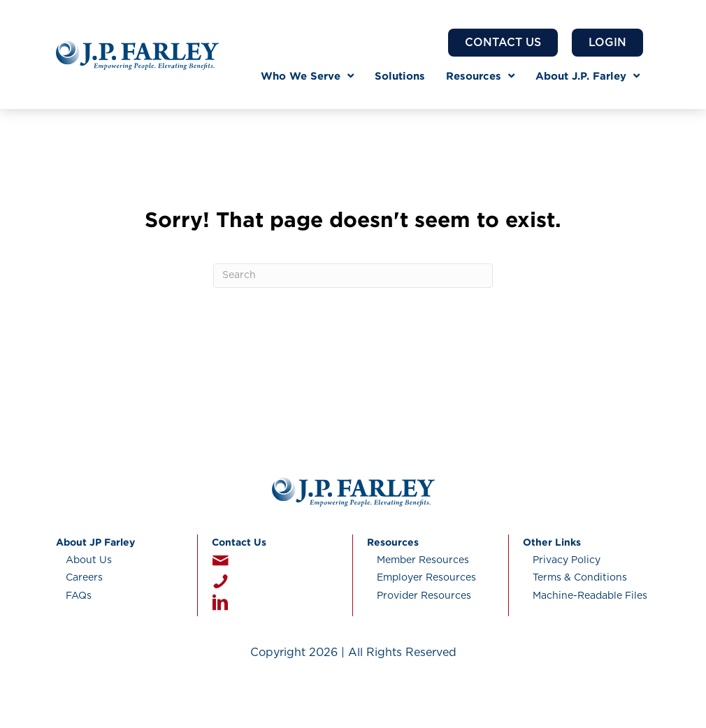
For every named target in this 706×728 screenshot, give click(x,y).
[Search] (353, 276)
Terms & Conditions (580, 578)
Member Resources (423, 560)
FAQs (79, 596)
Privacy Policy (567, 560)
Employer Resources (426, 578)
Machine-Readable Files (590, 596)
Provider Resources (424, 596)
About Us (89, 560)
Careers (84, 578)
